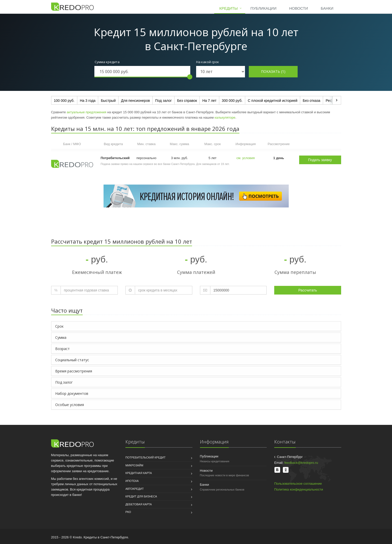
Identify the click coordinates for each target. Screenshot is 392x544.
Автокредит (135, 489)
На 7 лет (209, 101)
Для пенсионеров (135, 101)
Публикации (263, 8)
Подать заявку (320, 160)
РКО (128, 512)
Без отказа (311, 101)
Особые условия (70, 405)
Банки (327, 8)
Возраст (62, 349)
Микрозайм (134, 465)
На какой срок (208, 62)
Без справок (187, 101)
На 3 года (88, 101)
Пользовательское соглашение (298, 484)
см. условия (246, 158)
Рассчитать (308, 290)
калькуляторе (225, 117)
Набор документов (72, 393)
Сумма (61, 337)
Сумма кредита (107, 62)
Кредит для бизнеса (141, 496)
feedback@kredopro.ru (301, 463)
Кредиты (228, 8)
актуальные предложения (86, 112)
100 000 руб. (64, 101)
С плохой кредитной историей (273, 101)
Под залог (163, 101)
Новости (299, 8)
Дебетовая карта (139, 504)
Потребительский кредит (146, 457)
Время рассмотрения (74, 371)
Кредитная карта (139, 473)
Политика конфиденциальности (299, 489)
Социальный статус (72, 360)
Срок (59, 326)
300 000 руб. (232, 101)
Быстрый (108, 101)
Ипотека (132, 481)
